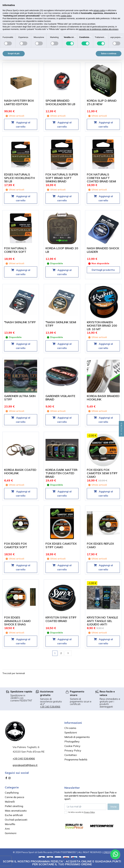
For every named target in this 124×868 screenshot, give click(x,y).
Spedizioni (71, 732)
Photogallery (72, 741)
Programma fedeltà (76, 759)
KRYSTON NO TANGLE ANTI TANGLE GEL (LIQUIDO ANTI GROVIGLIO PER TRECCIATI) (102, 624)
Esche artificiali (14, 815)
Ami (7, 829)
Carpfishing (12, 793)
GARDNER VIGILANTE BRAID (60, 398)
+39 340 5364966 (50, 707)
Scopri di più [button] (14, 54)
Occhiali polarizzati (16, 820)
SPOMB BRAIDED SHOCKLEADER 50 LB (60, 102)
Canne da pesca (14, 797)
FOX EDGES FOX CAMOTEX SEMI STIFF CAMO (102, 473)
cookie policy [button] (66, 16)
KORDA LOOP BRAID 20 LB (62, 250)
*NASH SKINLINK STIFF (20, 322)
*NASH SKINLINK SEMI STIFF (61, 324)
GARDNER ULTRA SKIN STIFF (20, 398)
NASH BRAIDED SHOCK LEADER (103, 250)
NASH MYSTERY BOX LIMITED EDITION (19, 102)
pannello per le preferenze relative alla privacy (99, 29)
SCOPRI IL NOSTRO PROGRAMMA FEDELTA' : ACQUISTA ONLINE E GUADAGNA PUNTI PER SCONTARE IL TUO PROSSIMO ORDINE (62, 863)
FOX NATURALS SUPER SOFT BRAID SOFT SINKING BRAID (62, 178)
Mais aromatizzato (16, 811)
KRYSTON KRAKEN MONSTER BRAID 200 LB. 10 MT (102, 326)
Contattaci (71, 755)
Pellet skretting (14, 806)
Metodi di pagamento (77, 737)
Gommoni (11, 833)
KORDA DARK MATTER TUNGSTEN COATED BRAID (61, 473)
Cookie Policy (72, 746)
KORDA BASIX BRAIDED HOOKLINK (103, 398)
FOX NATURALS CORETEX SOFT (15, 250)
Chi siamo (70, 728)
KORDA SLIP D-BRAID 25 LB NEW (102, 102)
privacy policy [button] (99, 10)
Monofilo (10, 824)
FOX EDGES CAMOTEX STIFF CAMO (61, 545)
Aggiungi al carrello (23, 124)
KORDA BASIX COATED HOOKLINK (20, 472)
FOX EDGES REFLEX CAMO (100, 545)
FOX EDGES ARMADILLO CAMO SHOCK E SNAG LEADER (17, 623)
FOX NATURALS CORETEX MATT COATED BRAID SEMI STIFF (101, 180)
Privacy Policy (73, 750)
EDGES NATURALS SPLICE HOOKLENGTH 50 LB (19, 178)
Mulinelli (10, 802)
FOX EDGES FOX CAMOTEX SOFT (16, 545)
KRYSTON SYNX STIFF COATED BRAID (61, 619)
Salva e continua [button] (109, 54)
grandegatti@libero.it (25, 765)
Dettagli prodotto (103, 270)
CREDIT (107, 852)
